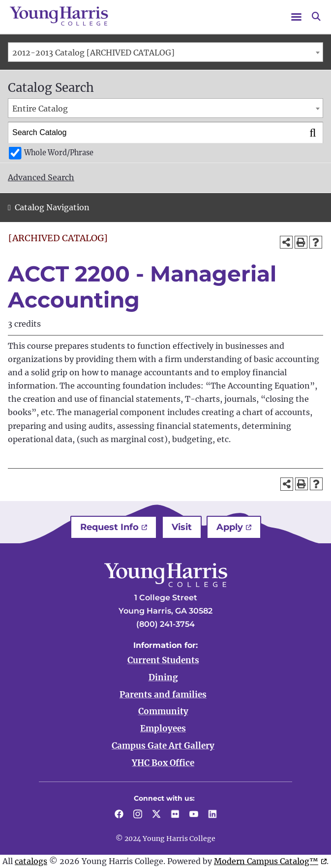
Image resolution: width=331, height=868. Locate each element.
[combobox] (165, 52)
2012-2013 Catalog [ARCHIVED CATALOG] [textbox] (93, 53)
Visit (182, 527)
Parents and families (163, 695)
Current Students (163, 660)
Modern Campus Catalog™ (266, 861)
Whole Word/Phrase (59, 153)
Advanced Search (41, 177)
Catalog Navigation (52, 207)
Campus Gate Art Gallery (163, 746)
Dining (163, 677)
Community (163, 711)
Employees (163, 728)
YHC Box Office (163, 763)
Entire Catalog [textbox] (40, 109)
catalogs (31, 861)
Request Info (109, 527)
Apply (230, 527)
